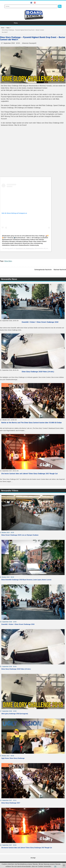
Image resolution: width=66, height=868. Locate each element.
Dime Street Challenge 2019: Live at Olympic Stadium (20, 535)
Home (3, 28)
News (8, 28)
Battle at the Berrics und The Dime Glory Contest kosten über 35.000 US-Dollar (32, 423)
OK (55, 866)
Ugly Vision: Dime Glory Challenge (13, 758)
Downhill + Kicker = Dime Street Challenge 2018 (40, 322)
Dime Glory (8, 261)
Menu (33, 23)
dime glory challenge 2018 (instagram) (15, 714)
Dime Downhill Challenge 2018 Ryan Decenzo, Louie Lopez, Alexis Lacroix (26, 580)
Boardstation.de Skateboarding (25, 248)
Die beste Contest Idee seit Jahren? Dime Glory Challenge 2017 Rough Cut (30, 474)
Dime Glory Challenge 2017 (11, 803)
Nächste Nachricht (60, 270)
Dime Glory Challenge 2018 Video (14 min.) (38, 372)
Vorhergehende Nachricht (43, 270)
